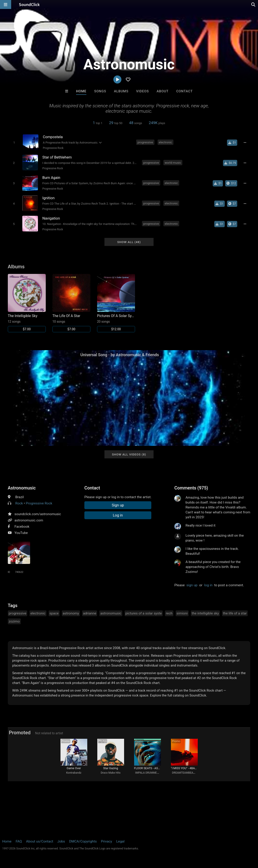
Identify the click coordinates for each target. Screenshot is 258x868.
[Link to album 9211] (116, 303)
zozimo (14, 621)
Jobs (61, 841)
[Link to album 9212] (71, 303)
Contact (185, 91)
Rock (19, 503)
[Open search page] (254, 4)
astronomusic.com (29, 520)
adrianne (90, 613)
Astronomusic (22, 488)
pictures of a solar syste (144, 613)
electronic (165, 142)
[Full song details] (245, 143)
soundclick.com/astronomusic (38, 514)
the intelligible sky (205, 613)
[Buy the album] (231, 183)
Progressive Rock (53, 148)
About (163, 91)
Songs (100, 91)
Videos (143, 91)
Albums (121, 91)
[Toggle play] (14, 143)
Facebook (22, 527)
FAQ (19, 841)
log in (208, 585)
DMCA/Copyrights (83, 841)
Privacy (106, 841)
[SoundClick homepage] (29, 4)
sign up (192, 585)
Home (81, 91)
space (54, 613)
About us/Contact (40, 841)
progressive (145, 142)
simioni (182, 613)
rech (169, 613)
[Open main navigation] (6, 4)
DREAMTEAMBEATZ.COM (188, 773)
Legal (120, 841)
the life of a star (235, 613)
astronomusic (111, 613)
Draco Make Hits (111, 773)
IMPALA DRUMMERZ (148, 773)
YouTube (21, 533)
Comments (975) (191, 488)
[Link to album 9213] (27, 303)
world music (173, 163)
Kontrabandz (74, 773)
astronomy (71, 613)
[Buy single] (232, 143)
